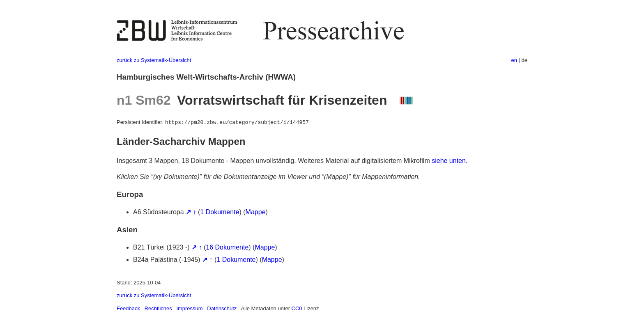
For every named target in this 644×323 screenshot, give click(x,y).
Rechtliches (158, 308)
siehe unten (449, 161)
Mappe (256, 212)
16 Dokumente (227, 247)
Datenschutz (222, 308)
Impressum (189, 308)
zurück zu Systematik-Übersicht (154, 60)
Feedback (128, 308)
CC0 (297, 308)
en (514, 60)
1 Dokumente (220, 212)
